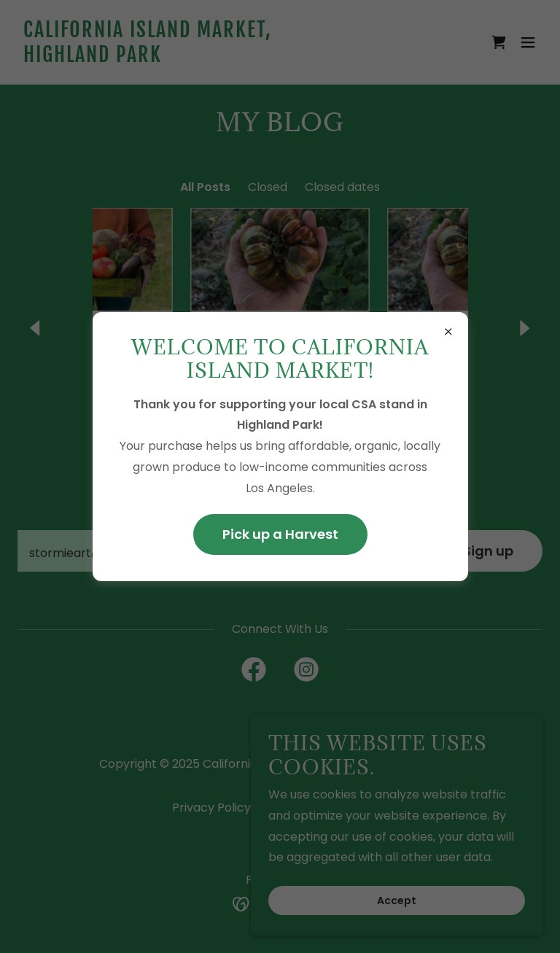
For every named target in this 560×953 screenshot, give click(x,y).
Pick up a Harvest (280, 534)
